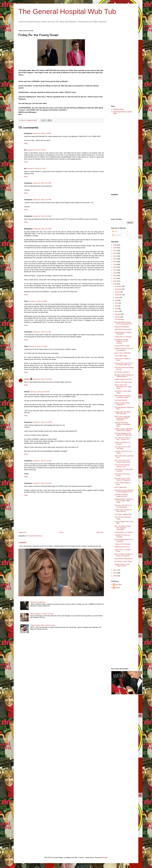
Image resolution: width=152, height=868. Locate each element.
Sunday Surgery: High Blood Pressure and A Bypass (124, 430)
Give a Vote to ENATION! (123, 353)
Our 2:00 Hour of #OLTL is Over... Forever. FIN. (123, 439)
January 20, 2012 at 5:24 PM (42, 229)
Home (62, 532)
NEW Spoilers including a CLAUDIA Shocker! (123, 397)
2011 (115, 570)
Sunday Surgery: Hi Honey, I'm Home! (42, 614)
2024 (115, 251)
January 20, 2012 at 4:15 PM (36, 150)
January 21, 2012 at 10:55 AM (40, 392)
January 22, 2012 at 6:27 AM (42, 483)
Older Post (100, 532)
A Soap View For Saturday (123, 337)
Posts (115, 232)
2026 (115, 245)
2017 (115, 270)
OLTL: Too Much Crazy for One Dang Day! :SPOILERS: (123, 528)
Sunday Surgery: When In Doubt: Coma (42, 625)
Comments (117, 235)
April (117, 309)
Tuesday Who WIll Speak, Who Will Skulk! (123, 413)
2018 (115, 267)
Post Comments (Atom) (34, 536)
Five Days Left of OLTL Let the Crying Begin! (123, 506)
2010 (115, 573)
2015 (115, 276)
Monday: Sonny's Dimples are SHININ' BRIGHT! (124, 376)
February (118, 314)
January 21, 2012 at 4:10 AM (42, 332)
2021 (115, 259)
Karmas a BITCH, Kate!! (122, 346)
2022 (115, 256)
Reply (26, 143)
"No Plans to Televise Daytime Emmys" (121, 495)
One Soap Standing (121, 400)
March (117, 311)
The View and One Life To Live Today (123, 448)
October (118, 292)
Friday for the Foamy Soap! (123, 382)
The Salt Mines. (120, 319)
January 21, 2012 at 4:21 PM (42, 461)
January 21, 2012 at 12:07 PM (42, 422)
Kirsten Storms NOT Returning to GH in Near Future (123, 387)
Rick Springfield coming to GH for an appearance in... (124, 323)
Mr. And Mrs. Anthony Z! (122, 372)
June (117, 303)
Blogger (105, 858)
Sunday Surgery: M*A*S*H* (123, 379)
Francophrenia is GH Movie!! (124, 532)
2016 (115, 273)
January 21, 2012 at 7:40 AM (38, 346)
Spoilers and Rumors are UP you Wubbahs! (124, 349)
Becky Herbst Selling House (123, 559)
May (116, 306)
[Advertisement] (121, 66)
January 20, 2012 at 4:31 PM (42, 183)
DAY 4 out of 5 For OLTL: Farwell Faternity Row (123, 461)
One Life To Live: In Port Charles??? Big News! (123, 479)
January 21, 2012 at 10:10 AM (42, 379)
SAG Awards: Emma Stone (123, 329)
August (117, 297)
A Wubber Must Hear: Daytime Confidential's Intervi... (123, 424)
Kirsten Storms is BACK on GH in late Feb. (123, 511)
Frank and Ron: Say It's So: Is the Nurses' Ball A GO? (124, 364)
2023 (115, 253)
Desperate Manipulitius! (122, 327)
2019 (115, 264)
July (116, 300)
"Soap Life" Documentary (123, 544)
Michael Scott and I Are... (122, 547)
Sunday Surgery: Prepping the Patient (123, 333)
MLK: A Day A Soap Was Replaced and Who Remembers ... (122, 418)
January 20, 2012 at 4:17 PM (36, 169)
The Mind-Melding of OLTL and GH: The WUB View (123, 434)
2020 (115, 262)
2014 (115, 278)
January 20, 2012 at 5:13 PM (42, 216)
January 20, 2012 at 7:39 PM (38, 301)
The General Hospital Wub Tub (67, 11)
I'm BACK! (23, 543)
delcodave (118, 584)
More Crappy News (121, 487)
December (118, 286)
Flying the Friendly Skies (38, 602)
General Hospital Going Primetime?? (122, 404)
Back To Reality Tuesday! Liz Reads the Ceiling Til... (124, 555)
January (118, 317)
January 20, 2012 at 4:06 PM (42, 133)
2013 (115, 281)
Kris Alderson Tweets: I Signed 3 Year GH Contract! (122, 341)
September (119, 295)
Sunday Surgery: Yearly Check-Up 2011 (122, 565)
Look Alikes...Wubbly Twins (123, 514)
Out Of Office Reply (121, 356)
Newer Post (23, 532)
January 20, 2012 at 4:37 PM (42, 200)
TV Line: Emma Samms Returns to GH (122, 466)
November (118, 289)
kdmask (27, 379)
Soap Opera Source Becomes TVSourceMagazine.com (124, 491)
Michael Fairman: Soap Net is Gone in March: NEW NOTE (124, 501)
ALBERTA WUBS (118, 109)
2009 (115, 576)
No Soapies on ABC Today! (123, 561)
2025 (115, 248)
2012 (115, 284)
